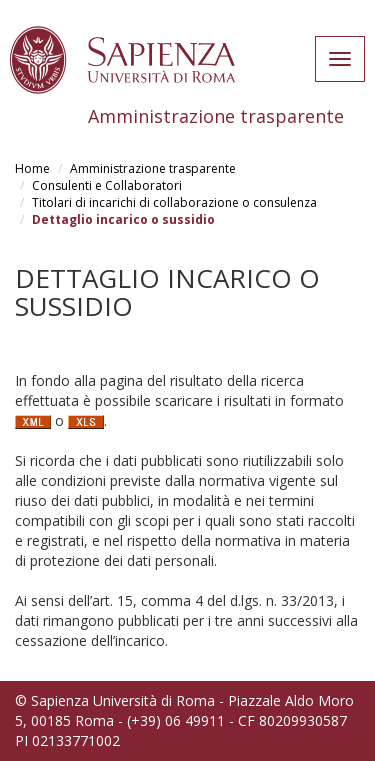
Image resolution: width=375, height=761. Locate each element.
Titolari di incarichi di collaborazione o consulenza (174, 202)
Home (32, 168)
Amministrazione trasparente (153, 168)
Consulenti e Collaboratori (107, 185)
